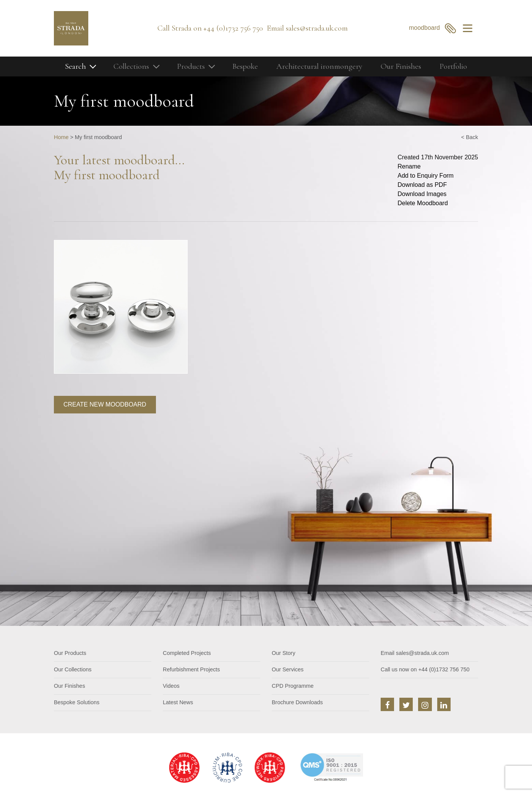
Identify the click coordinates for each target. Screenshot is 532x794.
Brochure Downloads (297, 702)
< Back (470, 137)
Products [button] (191, 66)
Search (75, 66)
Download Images (422, 194)
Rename (409, 166)
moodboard (432, 28)
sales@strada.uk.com (317, 28)
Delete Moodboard (423, 203)
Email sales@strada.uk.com (415, 653)
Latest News (178, 702)
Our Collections (73, 669)
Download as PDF (422, 185)
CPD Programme (293, 686)
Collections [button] (131, 66)
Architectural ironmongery (319, 66)
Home (61, 137)
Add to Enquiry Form (426, 176)
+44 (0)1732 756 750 (233, 28)
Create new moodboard (105, 404)
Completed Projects (187, 653)
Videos (171, 686)
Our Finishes (401, 66)
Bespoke (245, 66)
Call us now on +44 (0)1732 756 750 (425, 669)
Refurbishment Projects (191, 669)
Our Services (288, 669)
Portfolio (453, 66)
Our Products (70, 653)
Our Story (284, 653)
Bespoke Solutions (77, 702)
